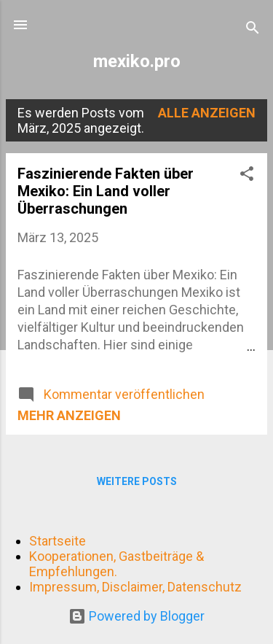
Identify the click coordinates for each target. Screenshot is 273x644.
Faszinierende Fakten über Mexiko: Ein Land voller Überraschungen (106, 191)
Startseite (58, 541)
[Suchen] (253, 30)
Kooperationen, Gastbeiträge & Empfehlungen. (116, 564)
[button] (247, 176)
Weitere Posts (137, 481)
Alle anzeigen (207, 113)
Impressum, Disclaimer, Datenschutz (135, 587)
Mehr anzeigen (69, 415)
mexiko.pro (137, 61)
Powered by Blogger (136, 616)
